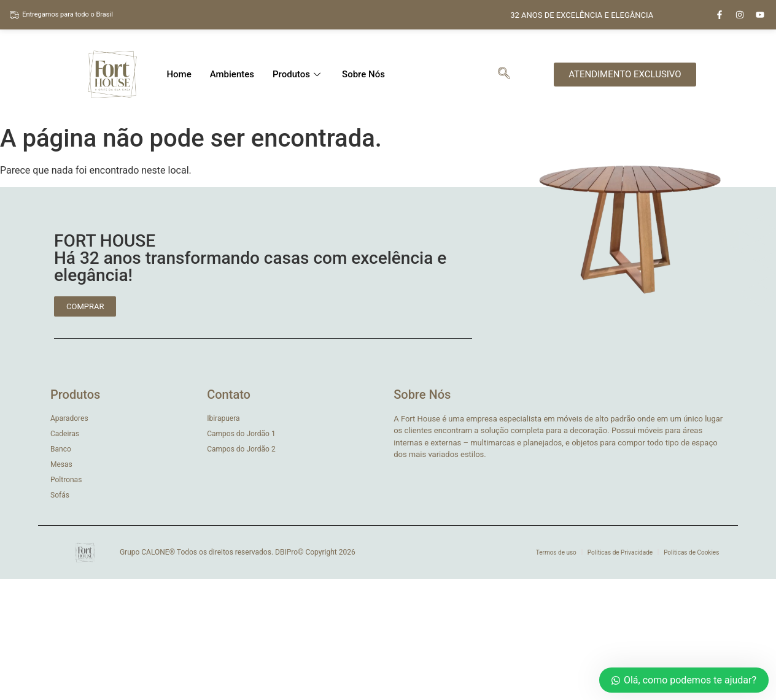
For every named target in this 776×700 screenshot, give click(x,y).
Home (179, 74)
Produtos (298, 74)
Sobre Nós (363, 74)
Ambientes (232, 74)
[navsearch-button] (504, 74)
